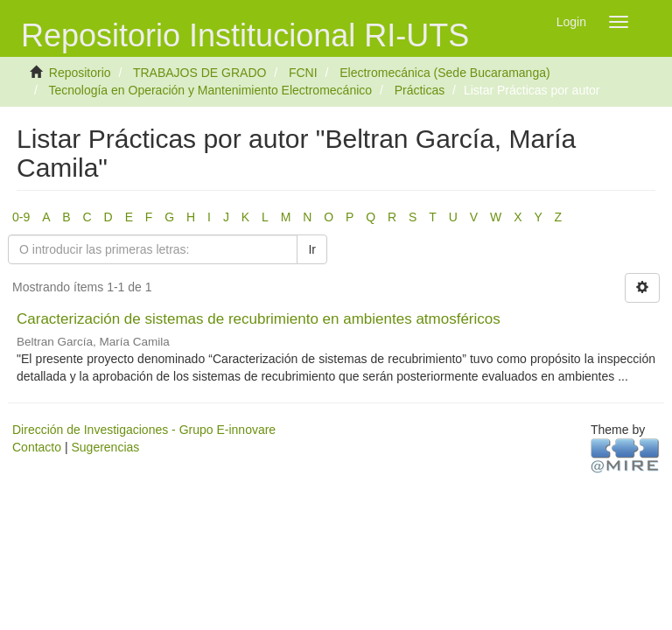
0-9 (21, 217)
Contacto (37, 447)
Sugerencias (105, 447)
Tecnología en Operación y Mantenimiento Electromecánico (210, 90)
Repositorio (80, 73)
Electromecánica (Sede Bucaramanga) (444, 73)
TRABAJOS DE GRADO (199, 73)
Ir (312, 249)
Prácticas (420, 90)
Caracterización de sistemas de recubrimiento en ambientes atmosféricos (259, 319)
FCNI (303, 73)
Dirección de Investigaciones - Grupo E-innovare (144, 430)
